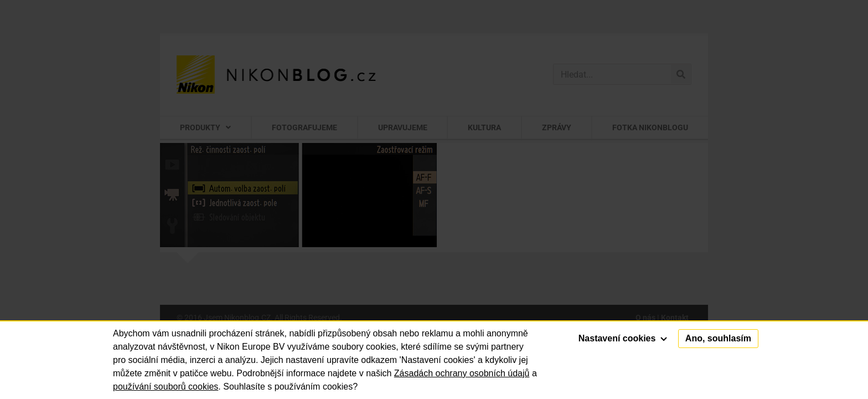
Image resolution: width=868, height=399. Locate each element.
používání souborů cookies (166, 387)
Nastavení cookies (623, 338)
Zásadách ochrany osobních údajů (462, 373)
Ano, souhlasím (718, 338)
